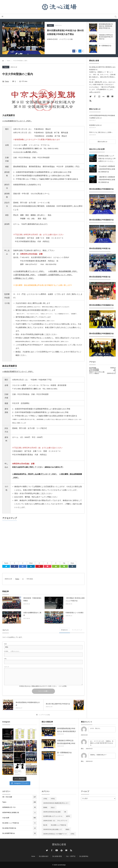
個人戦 (45, 825)
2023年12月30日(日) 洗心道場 (52, 812)
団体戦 (45, 807)
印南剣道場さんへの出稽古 (75, 613)
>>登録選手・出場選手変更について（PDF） (55, 275)
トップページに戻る (44, 715)
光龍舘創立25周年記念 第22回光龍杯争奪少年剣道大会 (66, 742)
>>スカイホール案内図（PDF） (26, 152)
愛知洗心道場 (59, 844)
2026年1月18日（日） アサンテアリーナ (55, 821)
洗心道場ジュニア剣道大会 (59, 825)
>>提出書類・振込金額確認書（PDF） (63, 271)
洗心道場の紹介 (44, 856)
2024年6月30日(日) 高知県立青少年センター (56, 803)
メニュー (2, 16)
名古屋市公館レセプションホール (53, 816)
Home (33, 856)
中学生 (53, 799)
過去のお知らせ (102, 142)
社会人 (53, 807)
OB (65, 812)
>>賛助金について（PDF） (24, 278)
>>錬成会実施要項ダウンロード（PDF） (18, 371)
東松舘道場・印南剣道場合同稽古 (32, 599)
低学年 (68, 816)
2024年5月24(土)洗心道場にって (53, 829)
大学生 (72, 834)
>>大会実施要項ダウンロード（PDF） (17, 121)
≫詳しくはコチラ (95, 92)
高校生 (67, 829)
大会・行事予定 (71, 856)
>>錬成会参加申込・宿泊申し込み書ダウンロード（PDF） (35, 474)
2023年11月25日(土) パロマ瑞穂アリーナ (55, 834)
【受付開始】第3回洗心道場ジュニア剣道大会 (75, 599)
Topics (50, 25)
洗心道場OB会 (84, 856)
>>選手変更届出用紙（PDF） (25, 275)
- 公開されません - (12, 651)
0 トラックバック (77, 630)
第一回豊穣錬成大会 (64, 753)
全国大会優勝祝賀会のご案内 (32, 614)
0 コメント (65, 630)
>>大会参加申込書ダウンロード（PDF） (29, 271)
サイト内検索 (116, 16)
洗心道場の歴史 (57, 856)
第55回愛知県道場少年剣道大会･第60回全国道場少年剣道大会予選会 (65, 32)
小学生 (45, 799)
